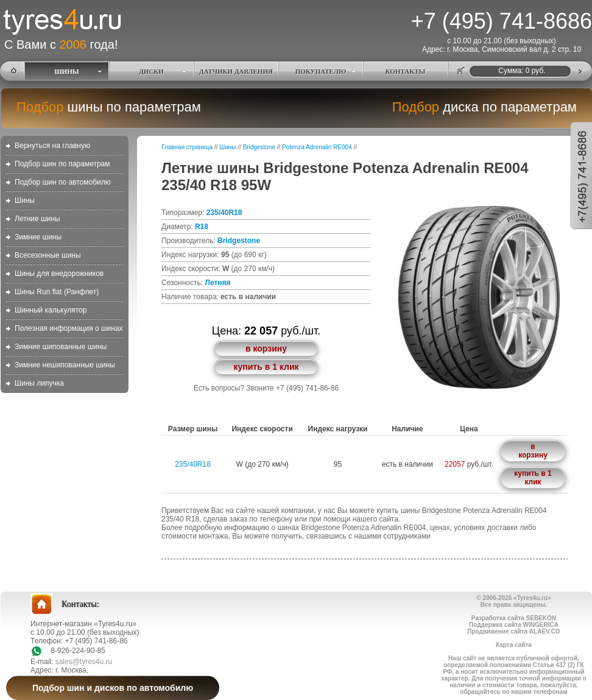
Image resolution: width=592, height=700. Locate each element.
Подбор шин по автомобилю (63, 182)
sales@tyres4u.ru (84, 662)
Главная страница (187, 147)
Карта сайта (514, 645)
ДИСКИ (151, 71)
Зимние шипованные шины (61, 347)
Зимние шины (38, 237)
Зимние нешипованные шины (65, 365)
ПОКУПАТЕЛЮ (321, 71)
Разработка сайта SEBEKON (514, 618)
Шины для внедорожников (59, 274)
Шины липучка (39, 383)
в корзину (266, 348)
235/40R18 (224, 213)
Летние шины (37, 219)
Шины (25, 200)
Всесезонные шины (48, 255)
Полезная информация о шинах (69, 328)
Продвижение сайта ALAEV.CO (513, 631)
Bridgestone (259, 147)
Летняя (217, 283)
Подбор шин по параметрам (62, 164)
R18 (202, 227)
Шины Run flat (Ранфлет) (57, 292)
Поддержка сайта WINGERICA (514, 625)
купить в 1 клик (266, 367)
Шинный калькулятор (51, 310)
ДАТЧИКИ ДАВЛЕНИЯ (236, 71)
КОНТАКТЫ (406, 71)
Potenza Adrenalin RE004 (317, 147)
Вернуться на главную (52, 146)
